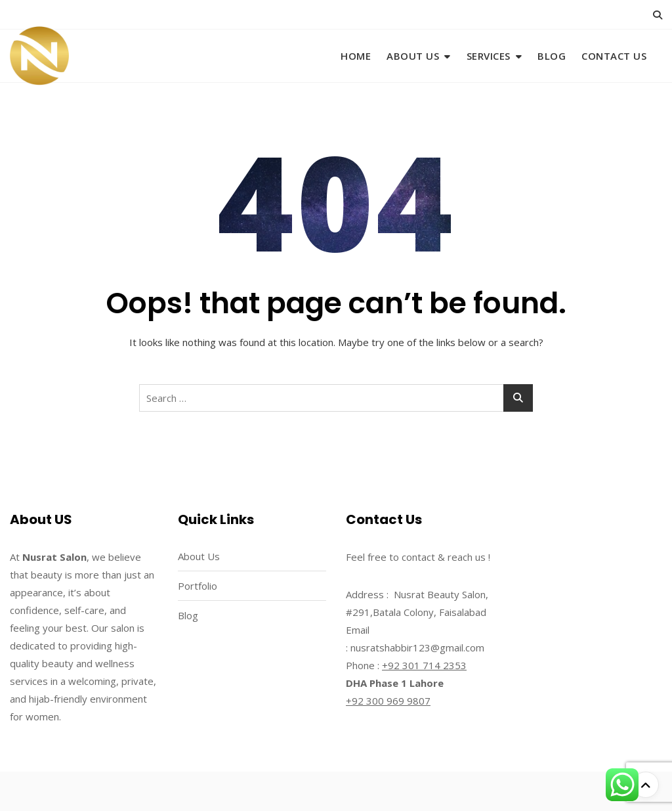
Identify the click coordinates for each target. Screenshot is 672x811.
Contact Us (614, 56)
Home (356, 56)
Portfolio (198, 586)
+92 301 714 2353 (424, 665)
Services (489, 56)
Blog (552, 56)
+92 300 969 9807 (388, 701)
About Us (413, 56)
